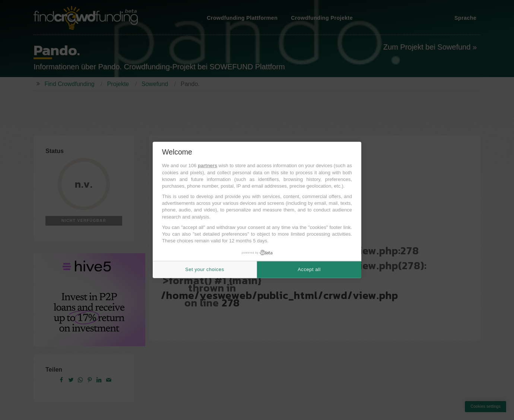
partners (207, 166)
